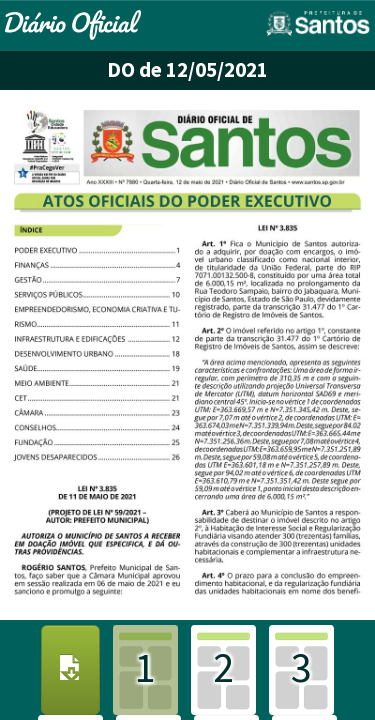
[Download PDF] (70, 670)
